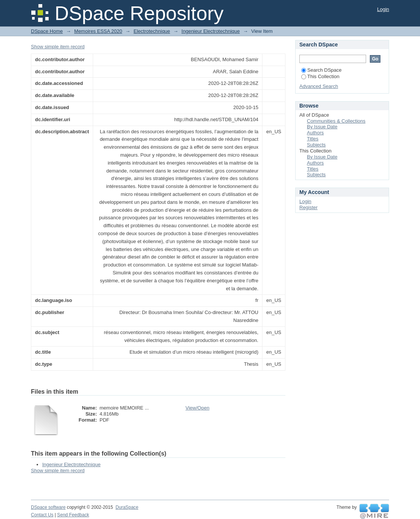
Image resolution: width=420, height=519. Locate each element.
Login (383, 9)
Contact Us (42, 515)
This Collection (320, 76)
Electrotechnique (152, 31)
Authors (315, 133)
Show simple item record (58, 47)
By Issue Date (322, 127)
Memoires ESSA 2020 (98, 31)
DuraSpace (127, 507)
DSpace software (48, 507)
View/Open (197, 408)
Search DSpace (321, 70)
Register (308, 207)
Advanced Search (319, 86)
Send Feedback (73, 515)
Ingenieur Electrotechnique (211, 31)
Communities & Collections (336, 121)
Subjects (316, 145)
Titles (313, 139)
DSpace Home (47, 31)
